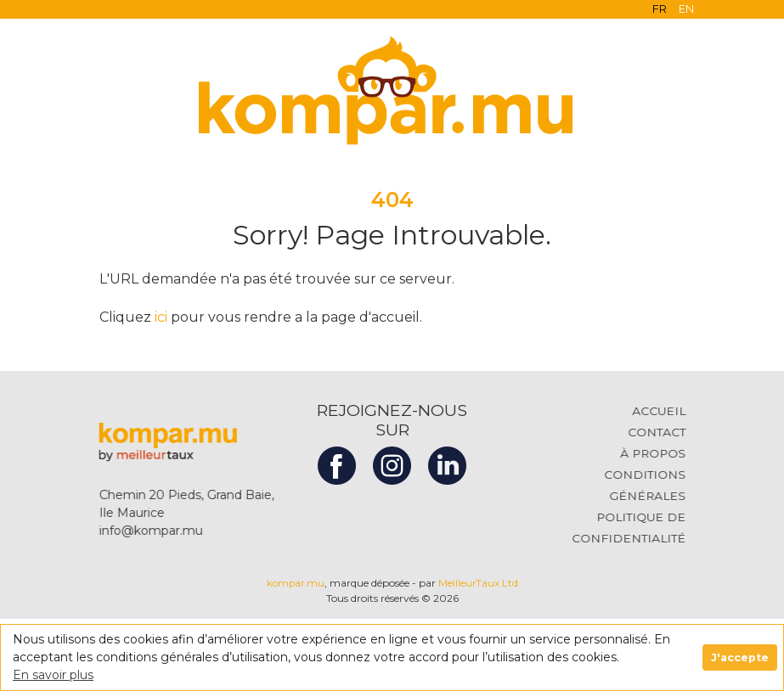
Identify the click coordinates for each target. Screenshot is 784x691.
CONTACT (666, 432)
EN (686, 8)
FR (660, 8)
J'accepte (740, 657)
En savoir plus (53, 675)
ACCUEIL (668, 411)
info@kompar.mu (141, 531)
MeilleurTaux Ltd (478, 583)
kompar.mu (296, 583)
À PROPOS (662, 453)
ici (161, 317)
